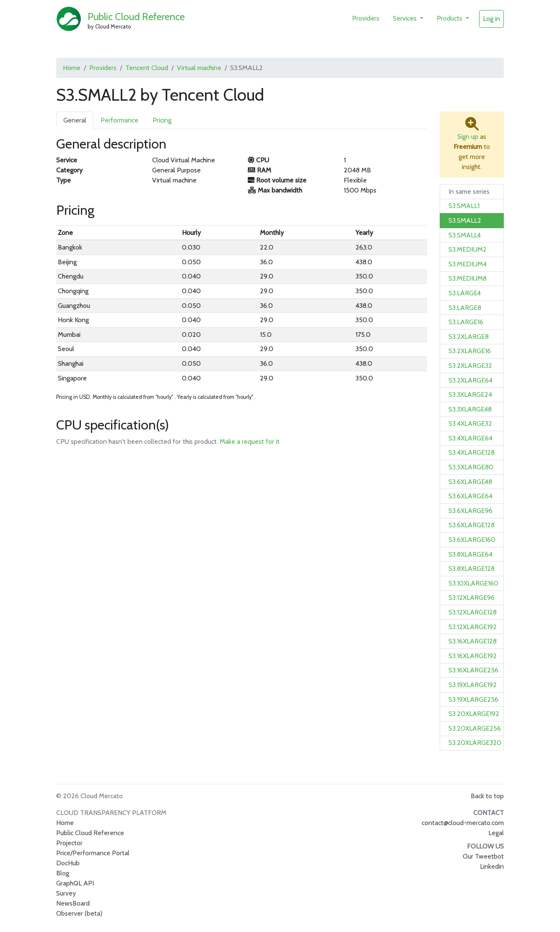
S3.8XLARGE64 (471, 554)
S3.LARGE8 (465, 308)
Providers (366, 18)
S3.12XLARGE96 (472, 597)
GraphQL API (75, 883)
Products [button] (450, 18)
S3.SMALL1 (464, 206)
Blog (63, 873)
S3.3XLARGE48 (470, 409)
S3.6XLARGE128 (472, 525)
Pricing (162, 120)
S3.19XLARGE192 (473, 685)
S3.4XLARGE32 (470, 423)
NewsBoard (73, 903)
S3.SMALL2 (465, 220)
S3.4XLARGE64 (471, 438)
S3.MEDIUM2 (468, 249)
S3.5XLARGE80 (471, 467)
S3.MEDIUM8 (468, 278)
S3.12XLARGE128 (473, 612)
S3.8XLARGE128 (472, 569)
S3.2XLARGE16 (470, 351)
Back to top (487, 796)
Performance (119, 120)
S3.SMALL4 (465, 235)
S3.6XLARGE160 (472, 540)
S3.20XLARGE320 (475, 743)
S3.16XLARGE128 (473, 641)
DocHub (68, 863)
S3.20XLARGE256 (475, 728)
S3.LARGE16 (466, 322)
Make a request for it (250, 441)
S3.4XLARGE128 (472, 452)
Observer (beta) (79, 913)
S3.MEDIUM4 (468, 264)
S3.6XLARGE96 (471, 511)
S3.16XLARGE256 (473, 670)
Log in (491, 19)
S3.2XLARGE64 (471, 380)
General (75, 120)
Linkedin (492, 866)
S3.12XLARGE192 (473, 627)
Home (72, 68)
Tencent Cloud (147, 68)
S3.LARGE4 (465, 293)
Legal (496, 833)
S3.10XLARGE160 (473, 583)
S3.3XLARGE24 (470, 394)
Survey (66, 893)
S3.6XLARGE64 (471, 496)
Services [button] (406, 18)
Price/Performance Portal (93, 853)
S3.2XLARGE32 (470, 366)
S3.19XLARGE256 (473, 699)
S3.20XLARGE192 (474, 714)
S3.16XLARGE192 (473, 656)
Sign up (468, 137)
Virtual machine (199, 68)
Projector (69, 843)
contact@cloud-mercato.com (463, 823)
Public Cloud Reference (136, 17)
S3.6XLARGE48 (470, 482)
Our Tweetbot (483, 856)
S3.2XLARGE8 (469, 337)
